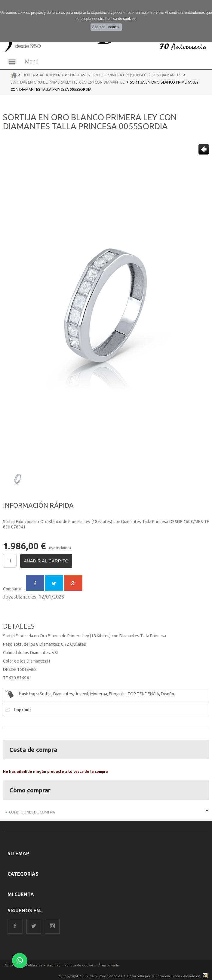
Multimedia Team (166, 976)
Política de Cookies (80, 965)
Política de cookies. (121, 19)
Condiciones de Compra (32, 812)
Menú (32, 62)
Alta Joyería (52, 75)
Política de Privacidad (43, 965)
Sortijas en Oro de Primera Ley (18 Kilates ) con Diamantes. (68, 82)
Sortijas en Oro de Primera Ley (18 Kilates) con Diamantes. (125, 75)
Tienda (28, 75)
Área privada (109, 965)
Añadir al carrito (46, 561)
